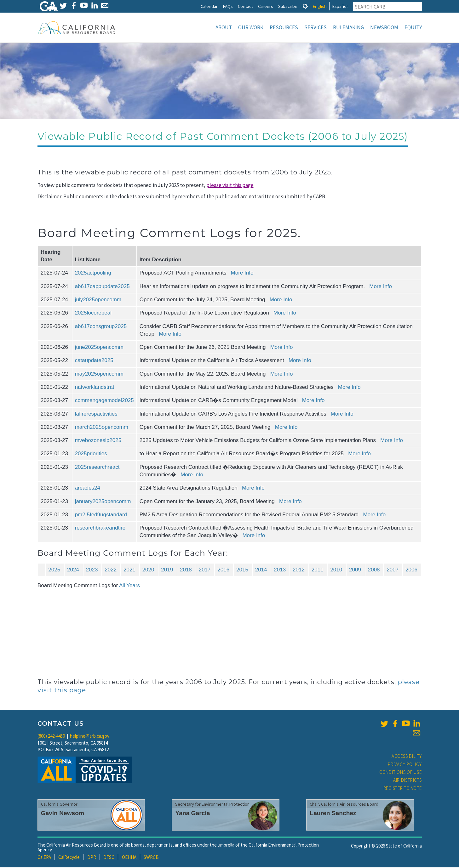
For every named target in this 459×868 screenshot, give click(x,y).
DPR (92, 858)
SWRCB (151, 858)
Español (340, 6)
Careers (266, 6)
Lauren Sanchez (333, 814)
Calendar (209, 6)
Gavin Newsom (63, 814)
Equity (413, 27)
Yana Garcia (192, 814)
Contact (245, 6)
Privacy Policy (405, 765)
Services (316, 27)
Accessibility (407, 757)
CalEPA (44, 858)
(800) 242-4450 (51, 737)
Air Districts (407, 781)
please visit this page (230, 186)
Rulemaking (348, 27)
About (224, 27)
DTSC (109, 858)
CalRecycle (69, 858)
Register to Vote (403, 789)
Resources (284, 27)
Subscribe (288, 6)
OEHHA (129, 858)
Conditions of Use (401, 773)
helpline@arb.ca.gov (90, 737)
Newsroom (384, 27)
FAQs (228, 6)
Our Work (251, 27)
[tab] (305, 6)
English (320, 6)
